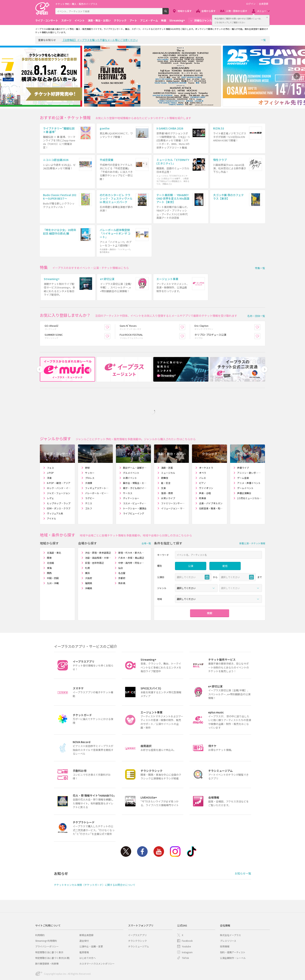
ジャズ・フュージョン (59, 472)
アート (133, 20)
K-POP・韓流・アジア (59, 462)
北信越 (50, 541)
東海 (49, 547)
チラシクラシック (137, 919)
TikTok (192, 830)
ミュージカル (168, 451)
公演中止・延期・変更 (91, 925)
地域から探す (185, 11)
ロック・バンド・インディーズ (59, 467)
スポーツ (66, 20)
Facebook (142, 830)
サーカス (128, 472)
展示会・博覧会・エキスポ (135, 462)
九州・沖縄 (53, 562)
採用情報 (225, 925)
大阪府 (89, 557)
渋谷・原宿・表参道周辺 (98, 531)
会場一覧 (146, 522)
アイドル (52, 497)
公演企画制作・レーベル (233, 937)
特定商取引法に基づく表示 (49, 931)
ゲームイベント (245, 467)
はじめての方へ (88, 937)
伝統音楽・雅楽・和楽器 (211, 487)
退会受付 (84, 919)
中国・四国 (53, 557)
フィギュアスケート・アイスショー (97, 467)
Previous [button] (8, 76)
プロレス (90, 457)
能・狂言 (166, 462)
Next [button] (297, 76)
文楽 (163, 467)
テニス (89, 482)
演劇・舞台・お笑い (99, 20)
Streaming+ (177, 20)
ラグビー (90, 477)
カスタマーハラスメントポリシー (97, 942)
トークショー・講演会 (135, 487)
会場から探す (208, 11)
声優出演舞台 (244, 472)
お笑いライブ (168, 477)
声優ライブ (243, 446)
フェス (50, 446)
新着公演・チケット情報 (252, 522)
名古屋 (122, 552)
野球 (87, 446)
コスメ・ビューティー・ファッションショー (135, 482)
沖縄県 (89, 567)
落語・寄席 (167, 472)
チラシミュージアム (139, 925)
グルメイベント (131, 451)
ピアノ (202, 462)
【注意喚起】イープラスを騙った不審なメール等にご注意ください (100, 40)
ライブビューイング (134, 492)
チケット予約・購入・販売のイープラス (76, 4)
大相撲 (89, 462)
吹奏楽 (203, 477)
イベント (80, 20)
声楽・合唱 (205, 472)
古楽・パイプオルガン (211, 482)
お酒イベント (130, 457)
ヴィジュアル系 (55, 492)
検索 (169, 13)
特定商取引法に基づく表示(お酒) (52, 937)
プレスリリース (228, 919)
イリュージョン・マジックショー (174, 487)
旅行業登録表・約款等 (47, 942)
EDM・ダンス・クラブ (59, 487)
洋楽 (49, 457)
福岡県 (89, 562)
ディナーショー (131, 477)
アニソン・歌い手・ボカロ (250, 451)
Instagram (175, 830)
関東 (49, 536)
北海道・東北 (54, 531)
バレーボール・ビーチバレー (97, 472)
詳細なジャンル (203, 20)
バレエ (203, 457)
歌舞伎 (165, 457)
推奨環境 (84, 931)
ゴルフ (89, 487)
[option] (152, 76)
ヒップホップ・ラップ (59, 482)
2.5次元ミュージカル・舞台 (250, 477)
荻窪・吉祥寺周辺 (94, 541)
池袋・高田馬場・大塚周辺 (98, 536)
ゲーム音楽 (243, 457)
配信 (225, 545)
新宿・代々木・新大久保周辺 (131, 531)
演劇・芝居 (167, 446)
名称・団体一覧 (256, 295)
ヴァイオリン (206, 467)
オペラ (203, 451)
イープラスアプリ (137, 914)
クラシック (120, 20)
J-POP (50, 451)
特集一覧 (260, 254)
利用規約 (40, 914)
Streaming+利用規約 (46, 919)
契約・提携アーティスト (233, 931)
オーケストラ (206, 446)
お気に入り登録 (110, 306)
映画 (164, 20)
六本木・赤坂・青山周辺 (131, 536)
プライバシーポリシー (47, 925)
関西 (49, 552)
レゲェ (50, 477)
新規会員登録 (86, 914)
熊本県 (122, 562)
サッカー (90, 451)
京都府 (122, 557)
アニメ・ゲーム (149, 20)
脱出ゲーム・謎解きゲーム (135, 446)
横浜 (87, 552)
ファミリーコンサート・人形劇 (174, 482)
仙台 (121, 547)
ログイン (251, 4)
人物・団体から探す (237, 11)
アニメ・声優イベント (249, 462)
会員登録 (264, 4)
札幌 (87, 547)
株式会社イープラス (230, 914)
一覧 (263, 40)
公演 (191, 545)
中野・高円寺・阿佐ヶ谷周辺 (131, 541)
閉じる (267, 17)
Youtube (159, 830)
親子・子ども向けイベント (135, 467)
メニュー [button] (262, 11)
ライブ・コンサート (47, 20)
